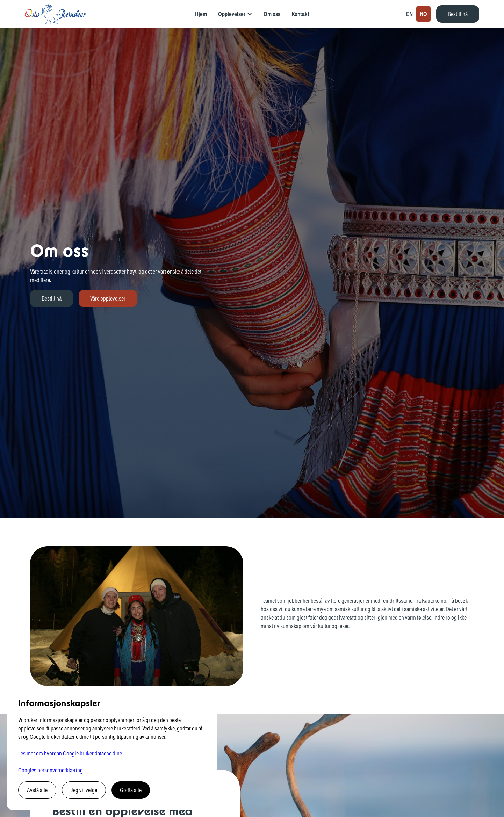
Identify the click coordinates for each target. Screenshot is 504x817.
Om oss (272, 14)
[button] (235, 14)
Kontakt (300, 14)
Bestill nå (458, 14)
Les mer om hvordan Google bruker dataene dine (70, 753)
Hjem (201, 14)
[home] (55, 14)
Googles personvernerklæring (51, 770)
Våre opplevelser (108, 298)
